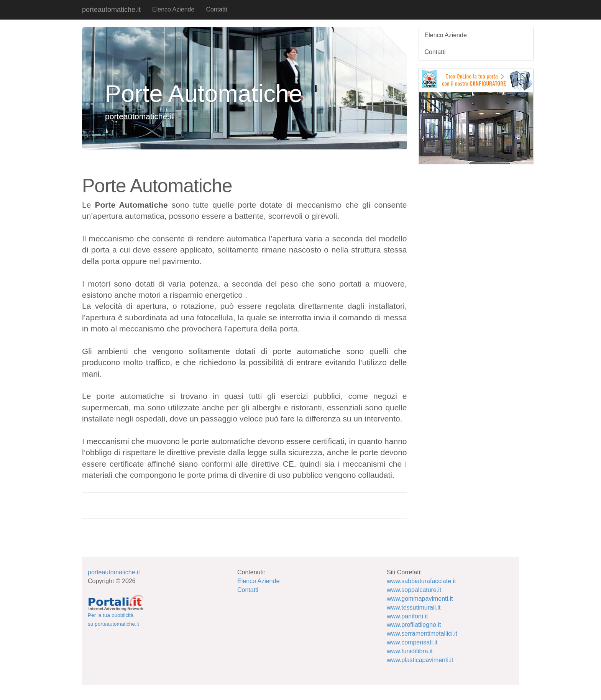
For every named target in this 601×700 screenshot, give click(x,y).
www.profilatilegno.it (414, 625)
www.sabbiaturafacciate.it (421, 581)
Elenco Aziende (173, 9)
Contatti (216, 9)
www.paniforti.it (407, 616)
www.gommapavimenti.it (420, 599)
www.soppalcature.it (414, 590)
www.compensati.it (412, 642)
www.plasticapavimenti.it (420, 660)
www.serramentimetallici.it (422, 634)
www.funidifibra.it (410, 651)
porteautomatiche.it (111, 10)
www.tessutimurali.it (414, 607)
